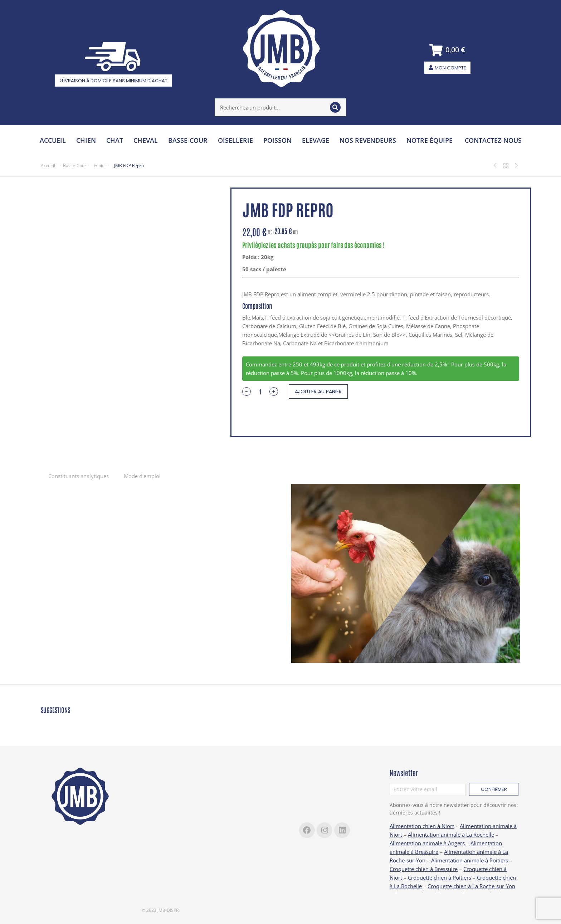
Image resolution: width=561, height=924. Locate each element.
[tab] (79, 476)
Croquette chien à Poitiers (440, 877)
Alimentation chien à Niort (422, 826)
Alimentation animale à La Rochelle (451, 835)
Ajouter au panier (318, 392)
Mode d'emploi (142, 476)
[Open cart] (447, 50)
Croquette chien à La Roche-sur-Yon (471, 886)
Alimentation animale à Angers (427, 843)
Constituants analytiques (79, 476)
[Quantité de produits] (260, 392)
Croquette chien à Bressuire (424, 869)
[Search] (335, 107)
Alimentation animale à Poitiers (470, 860)
